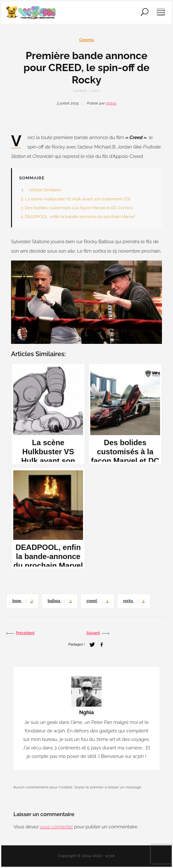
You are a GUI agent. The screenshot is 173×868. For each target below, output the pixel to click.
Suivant (98, 633)
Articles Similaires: (45, 190)
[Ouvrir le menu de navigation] (161, 12)
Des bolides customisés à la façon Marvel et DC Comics (79, 208)
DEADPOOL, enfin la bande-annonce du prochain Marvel (80, 216)
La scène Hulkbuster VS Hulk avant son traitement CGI (78, 199)
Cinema (87, 40)
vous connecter (56, 827)
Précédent (20, 633)
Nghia (111, 103)
